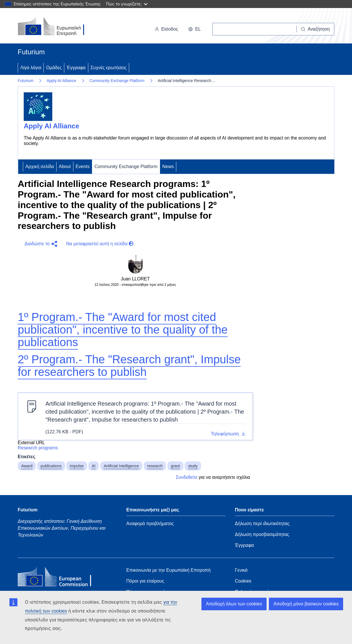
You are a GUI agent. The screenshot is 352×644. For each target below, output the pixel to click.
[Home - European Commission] (59, 578)
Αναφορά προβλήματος (150, 524)
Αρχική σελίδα (40, 167)
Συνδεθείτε (187, 477)
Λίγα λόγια (31, 68)
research (155, 466)
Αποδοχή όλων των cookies (234, 604)
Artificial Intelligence (121, 466)
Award (27, 466)
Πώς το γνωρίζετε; (127, 4)
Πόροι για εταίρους (145, 581)
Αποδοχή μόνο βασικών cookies (306, 604)
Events (83, 167)
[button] (40, 244)
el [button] (195, 29)
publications (51, 466)
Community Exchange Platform (117, 81)
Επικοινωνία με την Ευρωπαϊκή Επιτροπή (168, 570)
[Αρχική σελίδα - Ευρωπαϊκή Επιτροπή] (57, 27)
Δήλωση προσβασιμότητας (262, 534)
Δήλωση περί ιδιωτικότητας (262, 524)
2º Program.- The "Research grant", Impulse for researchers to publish (129, 366)
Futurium (31, 52)
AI (94, 466)
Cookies (243, 581)
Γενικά (241, 570)
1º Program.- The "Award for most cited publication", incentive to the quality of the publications (123, 330)
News (168, 167)
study (193, 466)
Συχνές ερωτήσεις (109, 68)
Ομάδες (54, 68)
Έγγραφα (76, 68)
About (65, 167)
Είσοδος (166, 29)
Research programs (38, 448)
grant (175, 466)
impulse (77, 466)
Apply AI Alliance (61, 81)
